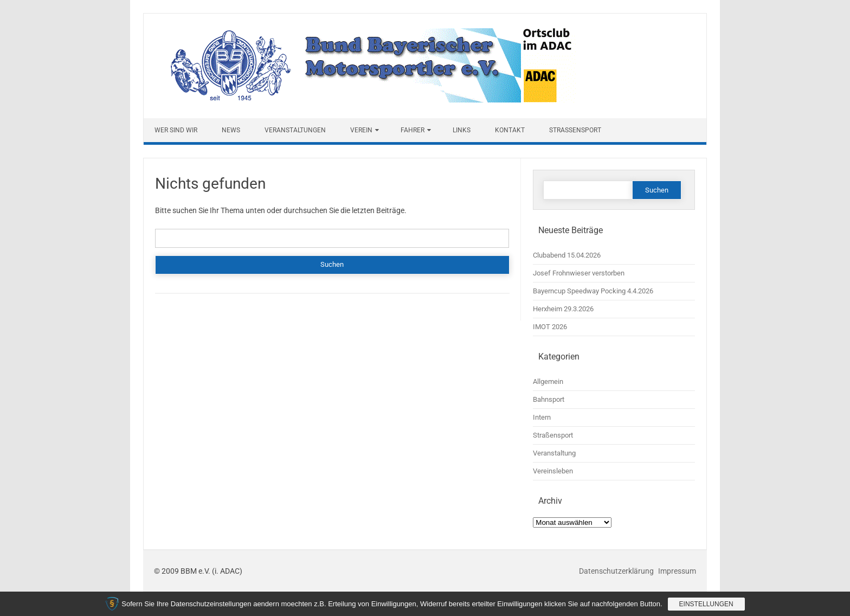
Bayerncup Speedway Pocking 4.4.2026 (593, 291)
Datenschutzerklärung (617, 571)
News (231, 130)
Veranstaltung (554, 453)
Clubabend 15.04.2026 (567, 255)
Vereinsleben (553, 471)
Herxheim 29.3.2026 (563, 309)
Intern (542, 417)
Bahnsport (549, 399)
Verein (361, 130)
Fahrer (413, 130)
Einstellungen (706, 604)
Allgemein (548, 381)
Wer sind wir (176, 130)
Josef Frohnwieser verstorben (579, 273)
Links (462, 130)
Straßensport (575, 130)
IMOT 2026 (550, 327)
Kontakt (510, 130)
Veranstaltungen (295, 130)
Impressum (677, 571)
